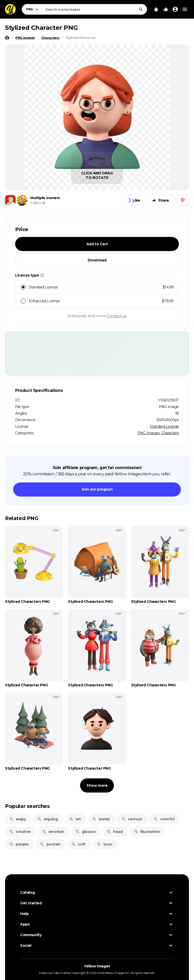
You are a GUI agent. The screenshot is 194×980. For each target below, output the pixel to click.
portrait (50, 844)
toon (104, 844)
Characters (170, 433)
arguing (47, 819)
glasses (85, 832)
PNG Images (149, 433)
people (19, 844)
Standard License (164, 426)
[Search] (141, 9)
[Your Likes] (166, 9)
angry (18, 819)
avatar (101, 819)
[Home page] (7, 38)
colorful (164, 819)
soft (78, 844)
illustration (147, 832)
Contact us (116, 316)
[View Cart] (156, 9)
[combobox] (95, 9)
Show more (97, 785)
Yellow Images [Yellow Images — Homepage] (97, 966)
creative (20, 832)
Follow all (38, 203)
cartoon (132, 819)
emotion (53, 832)
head (115, 832)
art (75, 819)
